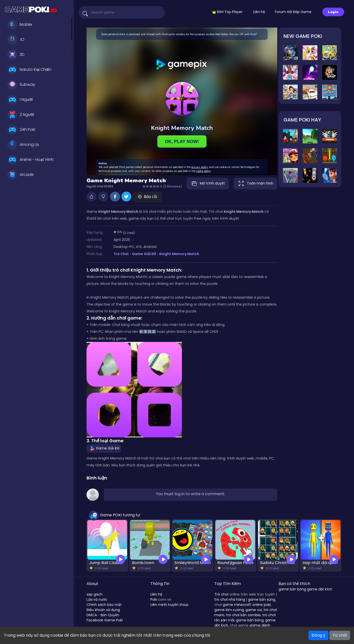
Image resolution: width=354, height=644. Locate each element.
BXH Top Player (227, 12)
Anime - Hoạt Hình (30, 160)
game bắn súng (262, 599)
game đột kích (320, 589)
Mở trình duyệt (208, 184)
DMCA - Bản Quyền (103, 615)
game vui (254, 610)
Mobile (20, 25)
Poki (154, 599)
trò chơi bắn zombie (243, 615)
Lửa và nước (97, 599)
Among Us (23, 145)
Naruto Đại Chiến (29, 70)
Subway (21, 85)
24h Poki (21, 130)
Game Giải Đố (144, 254)
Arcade (21, 175)
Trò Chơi (121, 254)
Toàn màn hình (255, 184)
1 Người (20, 100)
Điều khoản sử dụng (103, 610)
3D (16, 55)
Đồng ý (318, 635)
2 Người (21, 115)
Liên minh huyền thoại (169, 605)
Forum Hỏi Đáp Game (293, 12)
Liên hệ (259, 12)
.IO (16, 40)
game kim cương (229, 610)
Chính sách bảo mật (104, 605)
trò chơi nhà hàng (230, 599)
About (92, 584)
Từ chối (340, 635)
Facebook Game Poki (105, 620)
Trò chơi (221, 594)
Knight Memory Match (179, 254)
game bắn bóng (250, 620)
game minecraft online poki (247, 605)
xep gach (95, 594)
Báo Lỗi (147, 197)
